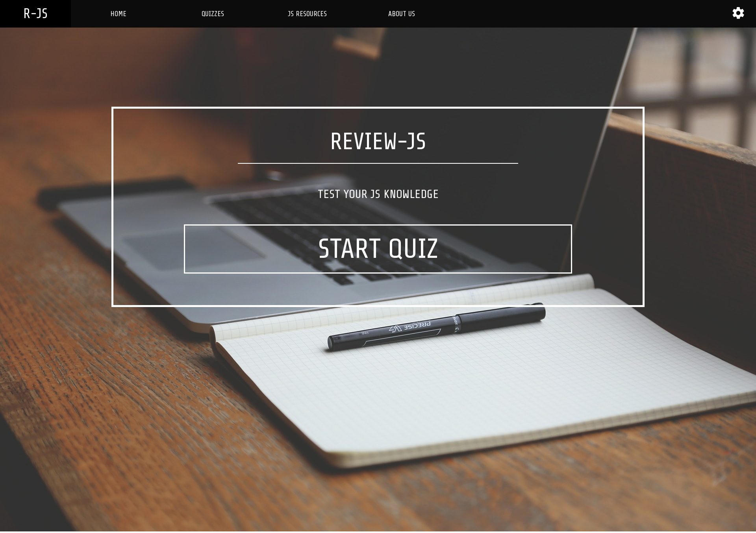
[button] (738, 13)
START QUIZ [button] (378, 249)
